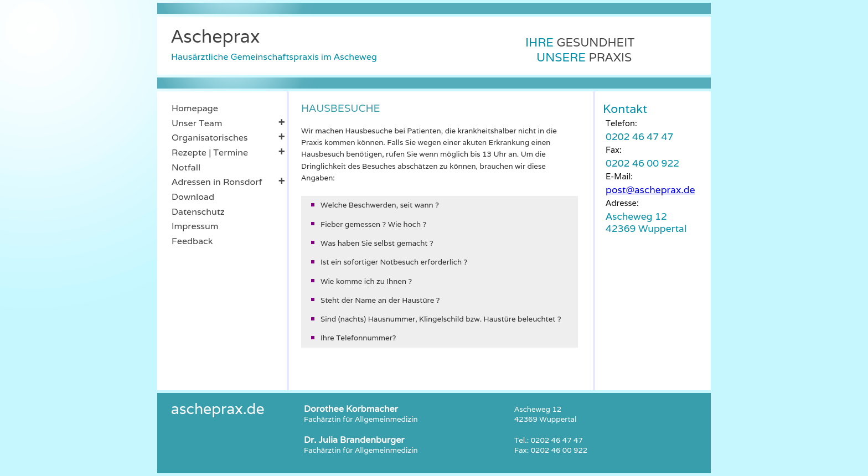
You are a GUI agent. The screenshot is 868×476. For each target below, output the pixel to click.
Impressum (195, 226)
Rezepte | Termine (228, 152)
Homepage (195, 108)
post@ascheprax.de (650, 190)
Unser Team (228, 123)
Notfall (186, 167)
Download (193, 197)
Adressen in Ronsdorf (228, 182)
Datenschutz (198, 212)
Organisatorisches (228, 137)
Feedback (192, 241)
